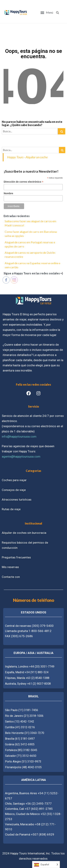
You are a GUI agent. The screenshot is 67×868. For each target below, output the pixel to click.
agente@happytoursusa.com (21, 456)
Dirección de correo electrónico (24, 182)
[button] (47, 13)
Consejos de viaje (14, 490)
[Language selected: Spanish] (46, 865)
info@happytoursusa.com (19, 436)
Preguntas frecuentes (16, 557)
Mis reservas (10, 567)
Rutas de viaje (11, 509)
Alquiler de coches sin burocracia (24, 533)
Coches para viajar (14, 480)
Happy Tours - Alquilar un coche (27, 157)
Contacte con (11, 577)
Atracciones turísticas (17, 500)
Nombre (8, 193)
